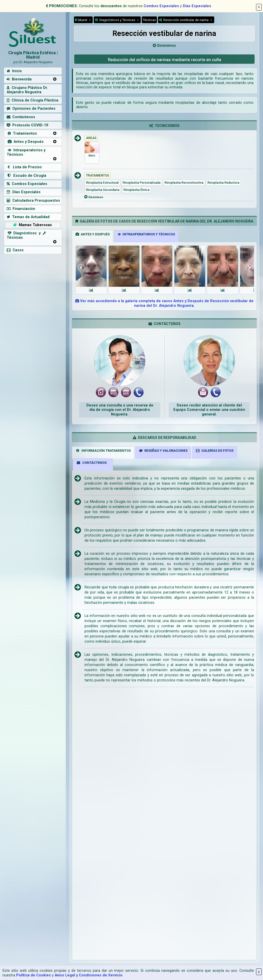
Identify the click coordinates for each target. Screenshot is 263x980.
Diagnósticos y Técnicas (116, 20)
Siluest (82, 20)
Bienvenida (19, 79)
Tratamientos (22, 133)
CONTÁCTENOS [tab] (91, 463)
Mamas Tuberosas (32, 225)
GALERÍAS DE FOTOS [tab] (214, 451)
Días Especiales (197, 6)
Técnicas (149, 20)
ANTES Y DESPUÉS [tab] (93, 234)
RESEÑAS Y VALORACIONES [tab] (163, 451)
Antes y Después (25, 142)
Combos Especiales (161, 6)
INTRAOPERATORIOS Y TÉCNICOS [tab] (146, 234)
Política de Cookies (34, 975)
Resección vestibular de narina (184, 20)
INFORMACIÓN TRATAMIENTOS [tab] (103, 451)
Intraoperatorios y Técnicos (26, 152)
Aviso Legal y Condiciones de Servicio (89, 975)
